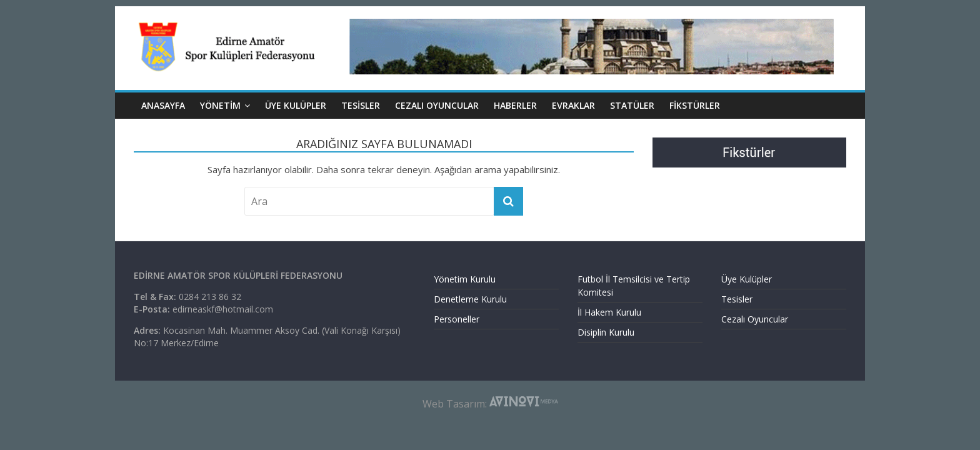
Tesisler (737, 299)
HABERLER (515, 105)
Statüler (632, 105)
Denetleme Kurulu (470, 299)
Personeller (457, 319)
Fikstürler (695, 105)
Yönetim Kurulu (465, 279)
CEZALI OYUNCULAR (437, 105)
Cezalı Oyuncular (755, 319)
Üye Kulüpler (747, 279)
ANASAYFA (163, 105)
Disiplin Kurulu (606, 332)
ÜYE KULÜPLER (296, 105)
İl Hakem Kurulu (609, 312)
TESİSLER (361, 105)
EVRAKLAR (573, 105)
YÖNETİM (220, 105)
